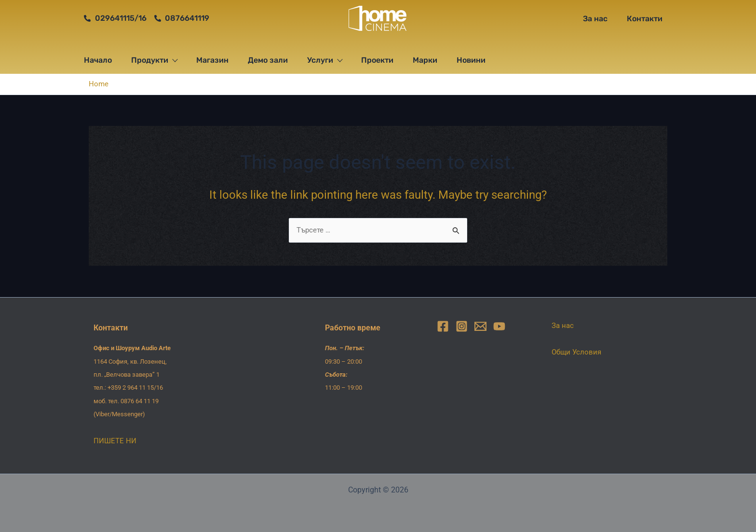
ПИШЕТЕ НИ (115, 441)
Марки (425, 60)
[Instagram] (462, 326)
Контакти (645, 19)
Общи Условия (578, 352)
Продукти (154, 60)
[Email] (480, 326)
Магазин (212, 60)
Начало (98, 60)
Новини (471, 60)
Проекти (377, 60)
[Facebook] (443, 326)
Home (99, 84)
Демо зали (268, 60)
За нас (595, 19)
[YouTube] (499, 326)
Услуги (324, 60)
